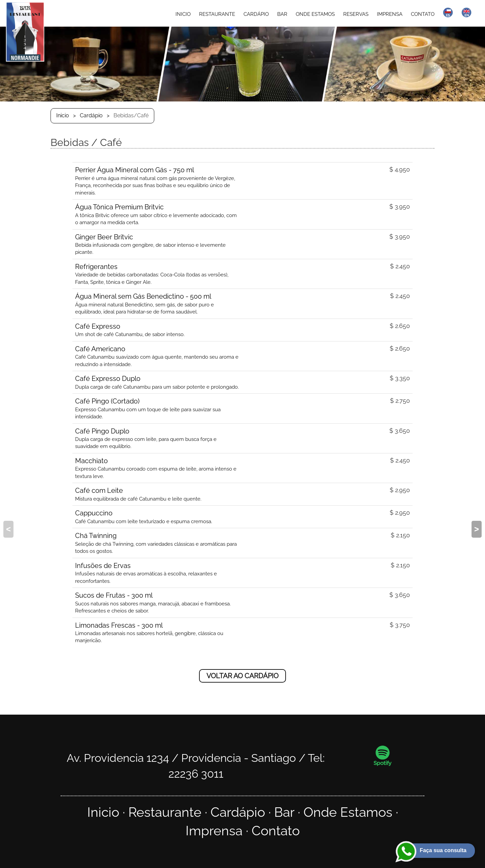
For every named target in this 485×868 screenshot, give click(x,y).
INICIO (183, 14)
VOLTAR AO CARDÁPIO (243, 676)
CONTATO (423, 14)
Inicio (63, 115)
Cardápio (91, 115)
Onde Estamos (348, 812)
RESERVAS (356, 14)
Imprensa (214, 831)
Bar (284, 812)
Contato (276, 831)
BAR (282, 14)
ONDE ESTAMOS (315, 14)
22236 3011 (196, 774)
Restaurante (165, 812)
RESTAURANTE (217, 14)
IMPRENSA (390, 14)
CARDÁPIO (256, 14)
